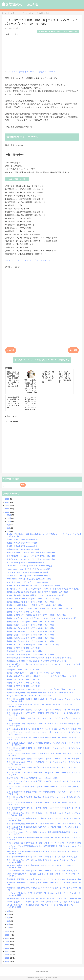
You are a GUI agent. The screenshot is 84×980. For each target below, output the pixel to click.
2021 (7, 932)
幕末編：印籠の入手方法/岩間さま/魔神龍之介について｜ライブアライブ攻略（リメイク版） (42, 676)
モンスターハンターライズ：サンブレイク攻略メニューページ (32, 72)
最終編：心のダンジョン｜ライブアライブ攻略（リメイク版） (31, 635)
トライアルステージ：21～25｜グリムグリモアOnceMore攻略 (31, 553)
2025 (7, 502)
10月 (9, 521)
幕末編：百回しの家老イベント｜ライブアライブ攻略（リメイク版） (33, 599)
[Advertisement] (42, 51)
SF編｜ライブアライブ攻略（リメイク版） (23, 670)
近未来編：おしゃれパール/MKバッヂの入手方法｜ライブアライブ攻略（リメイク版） (40, 658)
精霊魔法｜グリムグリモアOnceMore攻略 (23, 549)
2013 (7, 958)
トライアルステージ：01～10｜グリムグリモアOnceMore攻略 (31, 559)
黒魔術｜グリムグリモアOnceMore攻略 (22, 543)
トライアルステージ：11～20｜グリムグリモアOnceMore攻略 (31, 556)
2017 (7, 945)
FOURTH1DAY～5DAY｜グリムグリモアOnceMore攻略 (28, 569)
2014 (7, 955)
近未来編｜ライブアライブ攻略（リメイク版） (25, 651)
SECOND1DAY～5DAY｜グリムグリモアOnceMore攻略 (28, 576)
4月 (9, 918)
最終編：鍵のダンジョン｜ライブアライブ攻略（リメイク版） (31, 628)
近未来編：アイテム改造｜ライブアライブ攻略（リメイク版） (31, 654)
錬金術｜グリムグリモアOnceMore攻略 (22, 546)
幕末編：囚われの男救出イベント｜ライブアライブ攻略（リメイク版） (34, 585)
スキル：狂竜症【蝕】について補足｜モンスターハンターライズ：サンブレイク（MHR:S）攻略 (44, 843)
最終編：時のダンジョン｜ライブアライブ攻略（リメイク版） (31, 625)
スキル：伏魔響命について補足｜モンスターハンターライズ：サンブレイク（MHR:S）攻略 (42, 871)
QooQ (46, 979)
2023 (7, 509)
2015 (7, 951)
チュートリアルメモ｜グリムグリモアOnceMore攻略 (27, 582)
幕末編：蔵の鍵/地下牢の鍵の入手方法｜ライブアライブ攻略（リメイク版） (36, 595)
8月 (9, 528)
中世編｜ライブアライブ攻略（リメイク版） (24, 648)
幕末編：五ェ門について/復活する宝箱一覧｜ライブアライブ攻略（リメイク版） (38, 592)
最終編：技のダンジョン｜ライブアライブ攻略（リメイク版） (31, 641)
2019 (7, 938)
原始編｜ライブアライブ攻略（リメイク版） (24, 686)
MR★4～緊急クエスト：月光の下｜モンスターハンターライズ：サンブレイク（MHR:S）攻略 (43, 902)
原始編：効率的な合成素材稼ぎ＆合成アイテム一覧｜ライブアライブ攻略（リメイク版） (41, 693)
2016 (7, 948)
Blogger (45, 971)
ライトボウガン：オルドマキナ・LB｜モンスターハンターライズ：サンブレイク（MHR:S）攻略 (44, 729)
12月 (9, 515)
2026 (7, 499)
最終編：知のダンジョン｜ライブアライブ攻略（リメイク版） (31, 622)
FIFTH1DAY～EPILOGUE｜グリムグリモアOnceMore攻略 (30, 566)
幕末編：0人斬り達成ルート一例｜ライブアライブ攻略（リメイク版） (34, 673)
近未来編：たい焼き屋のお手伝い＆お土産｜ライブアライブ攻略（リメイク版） (38, 661)
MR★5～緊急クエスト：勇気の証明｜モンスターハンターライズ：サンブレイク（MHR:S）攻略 (44, 898)
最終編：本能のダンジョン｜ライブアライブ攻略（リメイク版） (31, 631)
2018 (7, 942)
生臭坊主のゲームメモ (20, 4)
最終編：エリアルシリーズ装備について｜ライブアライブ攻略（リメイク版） (37, 615)
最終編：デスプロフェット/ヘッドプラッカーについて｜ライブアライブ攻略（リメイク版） (42, 618)
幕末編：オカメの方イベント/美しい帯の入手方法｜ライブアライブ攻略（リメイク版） (40, 608)
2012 (7, 961)
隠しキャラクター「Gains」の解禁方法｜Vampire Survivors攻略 (32, 778)
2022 (7, 512)
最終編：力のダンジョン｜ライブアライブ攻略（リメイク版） (31, 638)
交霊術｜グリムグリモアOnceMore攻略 (22, 539)
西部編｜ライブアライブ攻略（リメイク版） (24, 683)
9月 (9, 525)
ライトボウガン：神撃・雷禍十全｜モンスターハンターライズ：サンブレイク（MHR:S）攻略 (43, 710)
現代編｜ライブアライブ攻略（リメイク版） (24, 679)
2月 (9, 924)
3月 (9, 921)
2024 (7, 505)
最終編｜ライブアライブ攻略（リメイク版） (24, 612)
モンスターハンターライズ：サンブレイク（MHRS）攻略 (58, 32)
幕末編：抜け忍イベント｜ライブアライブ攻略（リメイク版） (31, 602)
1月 (9, 928)
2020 (7, 935)
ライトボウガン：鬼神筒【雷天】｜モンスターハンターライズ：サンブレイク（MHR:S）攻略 (43, 759)
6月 (9, 911)
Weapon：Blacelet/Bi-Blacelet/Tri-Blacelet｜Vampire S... (30, 696)
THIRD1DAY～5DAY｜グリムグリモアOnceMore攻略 (27, 572)
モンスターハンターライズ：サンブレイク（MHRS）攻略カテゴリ (42, 360)
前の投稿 (73, 350)
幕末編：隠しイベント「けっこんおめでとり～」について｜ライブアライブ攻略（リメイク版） (44, 589)
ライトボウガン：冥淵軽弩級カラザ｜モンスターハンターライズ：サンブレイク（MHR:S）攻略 (44, 824)
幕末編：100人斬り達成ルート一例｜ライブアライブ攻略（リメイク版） (35, 605)
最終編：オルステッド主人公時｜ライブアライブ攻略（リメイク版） (33, 645)
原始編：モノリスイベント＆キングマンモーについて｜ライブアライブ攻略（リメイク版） (42, 689)
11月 (9, 518)
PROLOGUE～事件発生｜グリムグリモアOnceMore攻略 (29, 579)
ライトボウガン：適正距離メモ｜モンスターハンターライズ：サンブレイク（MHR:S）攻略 (42, 857)
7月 (9, 531)
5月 (9, 914)
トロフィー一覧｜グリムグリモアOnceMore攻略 (25, 562)
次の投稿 (11, 350)
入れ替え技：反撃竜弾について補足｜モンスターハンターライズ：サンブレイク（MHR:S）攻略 (44, 879)
